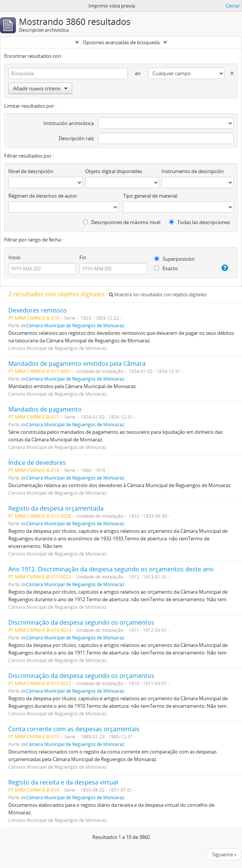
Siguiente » (224, 854)
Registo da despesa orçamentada (56, 508)
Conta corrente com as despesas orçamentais (74, 729)
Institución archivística (69, 123)
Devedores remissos (38, 310)
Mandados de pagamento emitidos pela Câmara (77, 364)
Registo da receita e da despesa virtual (63, 782)
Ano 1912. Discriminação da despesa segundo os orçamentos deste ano (111, 569)
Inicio (14, 257)
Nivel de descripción (31, 171)
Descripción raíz (76, 138)
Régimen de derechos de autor (43, 196)
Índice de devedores (37, 463)
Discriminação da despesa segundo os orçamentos (81, 622)
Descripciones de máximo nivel (122, 222)
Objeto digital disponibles (114, 171)
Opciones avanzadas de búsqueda (121, 42)
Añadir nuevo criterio (40, 88)
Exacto (166, 268)
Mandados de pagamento (45, 409)
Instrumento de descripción (193, 171)
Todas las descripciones (199, 222)
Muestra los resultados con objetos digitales (158, 295)
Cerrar (233, 6)
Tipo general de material (150, 196)
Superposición (175, 259)
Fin (83, 257)
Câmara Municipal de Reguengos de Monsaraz (75, 325)
